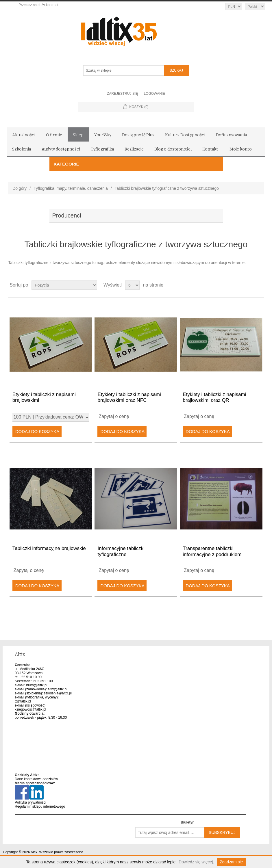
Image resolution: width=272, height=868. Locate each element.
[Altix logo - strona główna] (144, 29)
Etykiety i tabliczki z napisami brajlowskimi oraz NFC (129, 397)
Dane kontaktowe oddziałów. (37, 779)
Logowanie (154, 94)
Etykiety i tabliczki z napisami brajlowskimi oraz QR (214, 397)
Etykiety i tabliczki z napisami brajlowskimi (44, 397)
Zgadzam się (231, 862)
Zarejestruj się (122, 94)
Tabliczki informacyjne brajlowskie (49, 548)
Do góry (20, 188)
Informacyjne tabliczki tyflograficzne (121, 551)
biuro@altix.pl (37, 685)
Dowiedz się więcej (196, 862)
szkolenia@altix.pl (58, 693)
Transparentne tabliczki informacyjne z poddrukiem (212, 551)
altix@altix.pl (58, 689)
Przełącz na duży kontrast (38, 5)
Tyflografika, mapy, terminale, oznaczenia (71, 188)
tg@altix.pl (23, 701)
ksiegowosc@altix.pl (30, 709)
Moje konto (241, 149)
